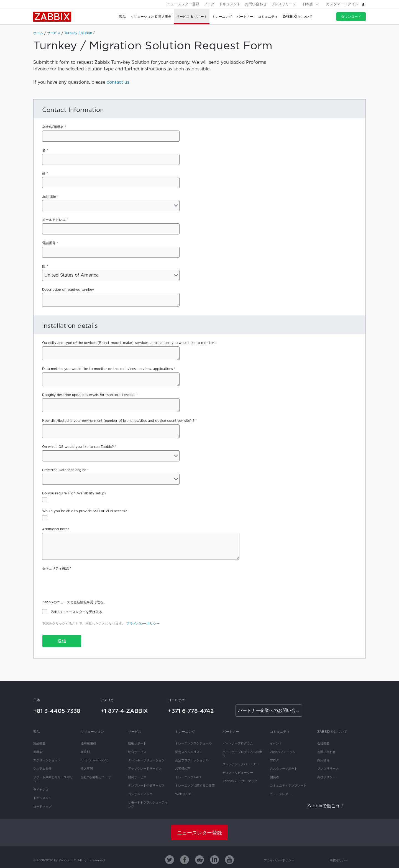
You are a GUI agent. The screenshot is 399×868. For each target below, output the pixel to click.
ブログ (209, 4)
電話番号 (49, 243)
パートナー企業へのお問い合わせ (270, 711)
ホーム (38, 33)
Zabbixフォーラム (283, 752)
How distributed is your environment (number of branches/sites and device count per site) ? (118, 421)
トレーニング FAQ (188, 777)
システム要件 (42, 769)
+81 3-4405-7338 (57, 711)
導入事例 (87, 769)
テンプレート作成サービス (146, 786)
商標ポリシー (326, 777)
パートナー (231, 732)
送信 (62, 641)
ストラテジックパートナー (241, 764)
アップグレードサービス (145, 769)
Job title (49, 197)
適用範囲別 (88, 744)
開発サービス (137, 777)
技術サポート (137, 744)
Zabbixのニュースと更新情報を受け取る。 (74, 602)
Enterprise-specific (94, 760)
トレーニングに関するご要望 (195, 786)
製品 (37, 732)
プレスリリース (284, 4)
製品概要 (39, 744)
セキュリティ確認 (55, 569)
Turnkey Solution (78, 33)
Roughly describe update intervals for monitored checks (89, 395)
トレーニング (185, 732)
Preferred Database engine (64, 470)
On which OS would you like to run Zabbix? (78, 447)
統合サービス (137, 752)
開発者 (274, 777)
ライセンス (41, 790)
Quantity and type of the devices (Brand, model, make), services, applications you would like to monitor (128, 343)
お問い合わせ (256, 4)
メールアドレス (54, 220)
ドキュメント (230, 4)
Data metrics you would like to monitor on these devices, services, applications (108, 369)
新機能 (38, 752)
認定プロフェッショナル (192, 760)
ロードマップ (42, 807)
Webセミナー (185, 794)
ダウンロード (351, 16)
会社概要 (323, 744)
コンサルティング (140, 794)
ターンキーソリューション (146, 760)
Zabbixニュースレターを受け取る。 (78, 612)
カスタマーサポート (284, 769)
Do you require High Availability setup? (74, 493)
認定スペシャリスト (189, 752)
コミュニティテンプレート (288, 786)
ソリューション (92, 732)
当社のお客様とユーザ (96, 777)
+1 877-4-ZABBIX (124, 711)
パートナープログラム (238, 744)
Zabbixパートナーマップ (240, 781)
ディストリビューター (238, 773)
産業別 (85, 752)
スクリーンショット (47, 760)
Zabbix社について (332, 732)
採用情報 (323, 760)
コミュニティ (280, 732)
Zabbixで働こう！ (326, 806)
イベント (276, 744)
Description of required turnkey (68, 290)
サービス (54, 33)
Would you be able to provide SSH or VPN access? (84, 511)
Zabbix (52, 17)
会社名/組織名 (53, 127)
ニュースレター (281, 794)
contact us (118, 82)
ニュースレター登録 (183, 4)
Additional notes (56, 529)
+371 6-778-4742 (191, 711)
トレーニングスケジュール (193, 744)
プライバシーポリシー (143, 624)
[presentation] (84, 583)
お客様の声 (183, 769)
